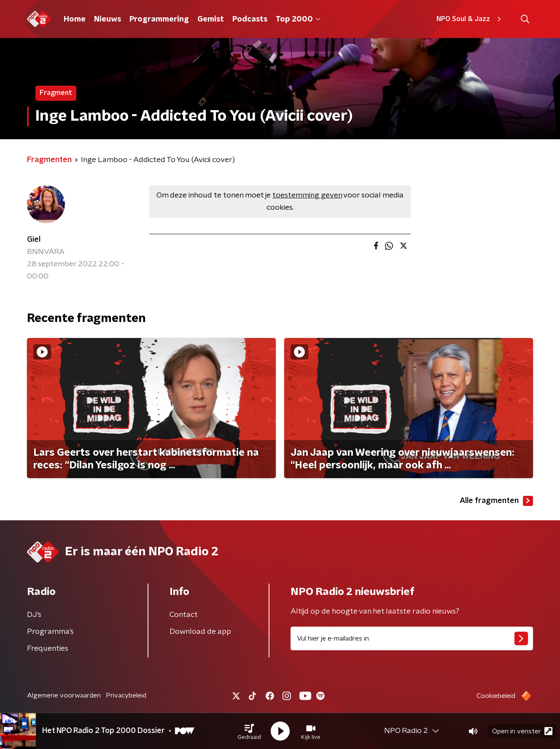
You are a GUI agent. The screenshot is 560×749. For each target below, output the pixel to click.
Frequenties (48, 649)
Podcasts (250, 19)
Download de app (200, 632)
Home (75, 19)
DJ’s (34, 615)
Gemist (211, 19)
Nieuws (108, 19)
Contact (184, 615)
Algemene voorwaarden (64, 695)
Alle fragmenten (496, 501)
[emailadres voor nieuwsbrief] (412, 638)
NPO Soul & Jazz (470, 19)
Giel (34, 240)
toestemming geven (307, 195)
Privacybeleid (126, 695)
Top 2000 (298, 19)
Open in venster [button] (522, 731)
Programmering (159, 19)
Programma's (50, 632)
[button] (249, 731)
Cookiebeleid (496, 696)
